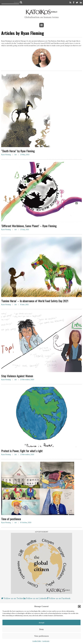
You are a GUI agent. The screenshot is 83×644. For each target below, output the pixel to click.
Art (16, 155)
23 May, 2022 (25, 155)
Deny (41, 629)
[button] (79, 606)
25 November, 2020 (27, 380)
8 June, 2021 (24, 304)
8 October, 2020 (26, 522)
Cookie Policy (37, 641)
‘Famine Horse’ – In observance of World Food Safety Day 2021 (35, 301)
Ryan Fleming (6, 155)
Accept (41, 623)
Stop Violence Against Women (17, 376)
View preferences (41, 636)
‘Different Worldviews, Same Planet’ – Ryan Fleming (29, 226)
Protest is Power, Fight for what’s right (22, 451)
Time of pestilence (11, 519)
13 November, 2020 (27, 454)
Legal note (46, 641)
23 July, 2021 (25, 229)
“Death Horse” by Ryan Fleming (18, 151)
